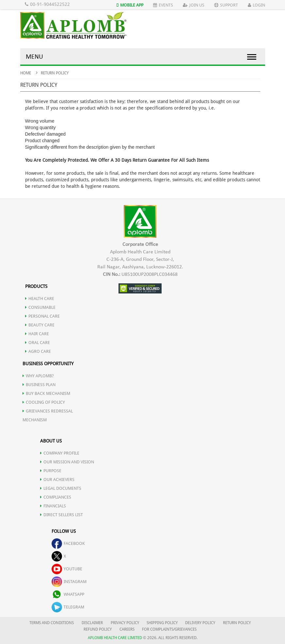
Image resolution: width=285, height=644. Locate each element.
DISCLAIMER (92, 623)
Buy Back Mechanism (46, 393)
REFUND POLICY (98, 629)
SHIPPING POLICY (163, 623)
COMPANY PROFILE (60, 453)
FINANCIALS (53, 506)
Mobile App (130, 5)
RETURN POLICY (237, 623)
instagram (69, 582)
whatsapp (68, 594)
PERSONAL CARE (42, 316)
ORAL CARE (38, 343)
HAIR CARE (37, 334)
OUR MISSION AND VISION (67, 462)
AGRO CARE (38, 351)
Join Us (194, 5)
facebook (68, 543)
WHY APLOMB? (38, 376)
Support (226, 5)
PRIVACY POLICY (125, 623)
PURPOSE (51, 471)
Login (256, 5)
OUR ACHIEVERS (57, 479)
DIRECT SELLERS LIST (62, 515)
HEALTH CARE (40, 299)
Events (163, 5)
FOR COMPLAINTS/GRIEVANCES (169, 629)
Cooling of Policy (44, 402)
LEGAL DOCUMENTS (61, 488)
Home (26, 73)
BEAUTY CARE (40, 325)
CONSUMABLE (40, 307)
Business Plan (39, 385)
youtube (67, 569)
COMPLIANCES (56, 497)
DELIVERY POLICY (200, 623)
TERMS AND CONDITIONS (52, 623)
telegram (68, 607)
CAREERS (127, 629)
